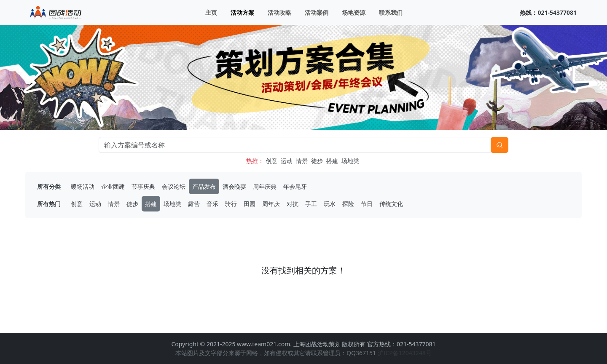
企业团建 (113, 186)
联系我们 (391, 12)
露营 (194, 204)
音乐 (212, 204)
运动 (287, 161)
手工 (311, 204)
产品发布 (204, 186)
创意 (271, 161)
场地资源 (354, 12)
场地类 (350, 161)
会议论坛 (174, 186)
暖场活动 (83, 186)
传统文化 (391, 204)
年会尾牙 (295, 186)
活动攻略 (279, 12)
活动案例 (317, 12)
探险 (348, 204)
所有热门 (49, 204)
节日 (367, 204)
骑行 (231, 204)
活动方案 (242, 12)
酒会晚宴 (234, 186)
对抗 (293, 204)
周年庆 (271, 204)
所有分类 (49, 186)
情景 (302, 161)
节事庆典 (143, 186)
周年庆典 (265, 186)
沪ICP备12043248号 (405, 353)
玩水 (330, 204)
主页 (211, 12)
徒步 (317, 161)
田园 (250, 204)
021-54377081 (557, 12)
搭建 (332, 161)
